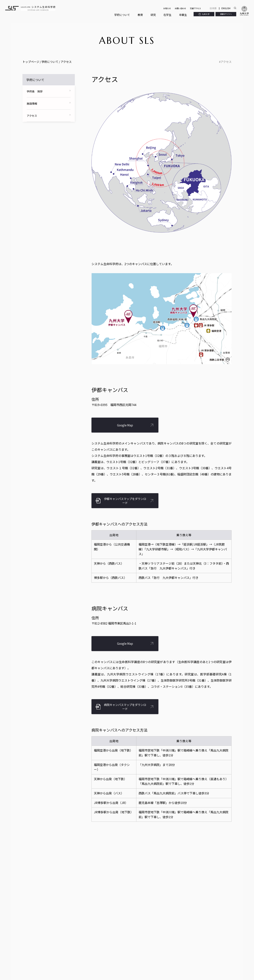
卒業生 (183, 15)
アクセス (226, 62)
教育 (140, 15)
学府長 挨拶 (35, 91)
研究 (153, 15)
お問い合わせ (180, 8)
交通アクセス (195, 8)
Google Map (125, 425)
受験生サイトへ (226, 14)
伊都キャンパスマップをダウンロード (125, 501)
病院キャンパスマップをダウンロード (125, 707)
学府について (122, 15)
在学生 (167, 15)
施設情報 (32, 103)
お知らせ (167, 8)
